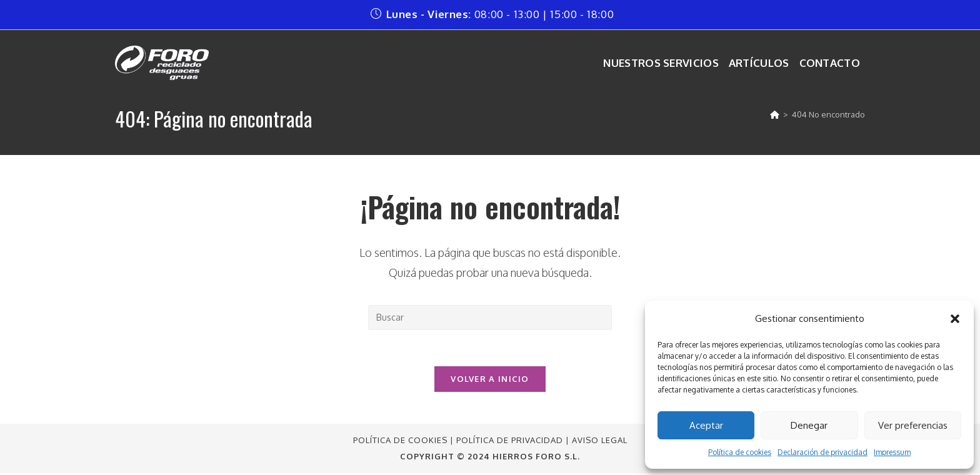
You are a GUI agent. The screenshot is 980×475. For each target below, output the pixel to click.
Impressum (892, 452)
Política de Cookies (400, 442)
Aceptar (706, 425)
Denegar (809, 425)
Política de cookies (740, 452)
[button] (955, 319)
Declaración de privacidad (822, 452)
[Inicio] (775, 114)
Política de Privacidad (510, 442)
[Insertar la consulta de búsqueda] (490, 317)
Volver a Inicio (490, 381)
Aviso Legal (600, 442)
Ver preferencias (913, 425)
